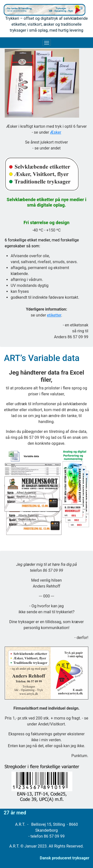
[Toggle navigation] (47, 43)
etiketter (54, 315)
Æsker (56, 132)
